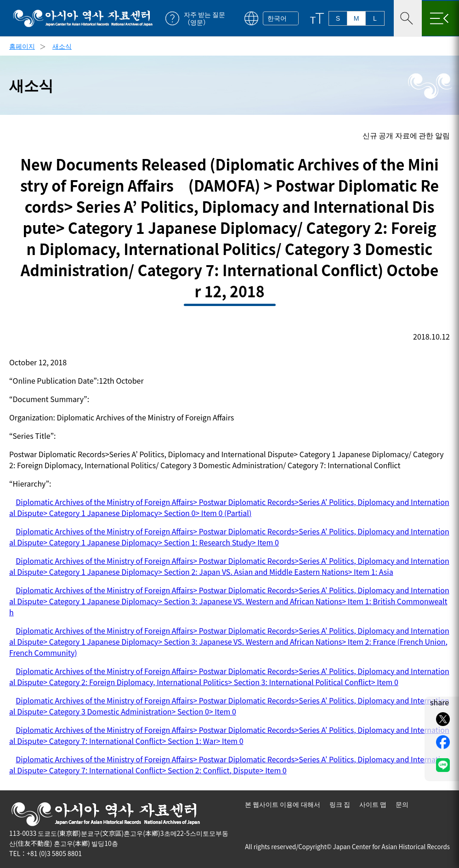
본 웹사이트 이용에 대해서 (282, 804)
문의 (402, 804)
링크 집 (340, 804)
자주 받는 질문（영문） (204, 18)
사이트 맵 (373, 804)
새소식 (62, 46)
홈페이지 (22, 46)
